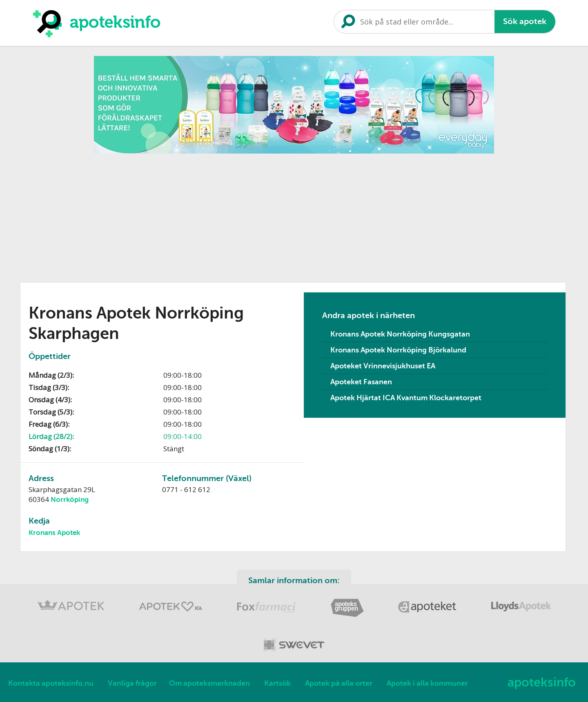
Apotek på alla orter (339, 683)
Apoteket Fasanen (361, 382)
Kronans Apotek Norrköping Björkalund (398, 350)
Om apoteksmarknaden (209, 683)
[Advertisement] (294, 215)
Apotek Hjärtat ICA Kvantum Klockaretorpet (406, 398)
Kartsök (277, 683)
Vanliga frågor (132, 683)
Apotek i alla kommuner (427, 683)
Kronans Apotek (54, 533)
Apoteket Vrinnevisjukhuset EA (383, 366)
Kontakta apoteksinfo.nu (51, 683)
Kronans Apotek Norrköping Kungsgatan (400, 334)
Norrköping (70, 500)
